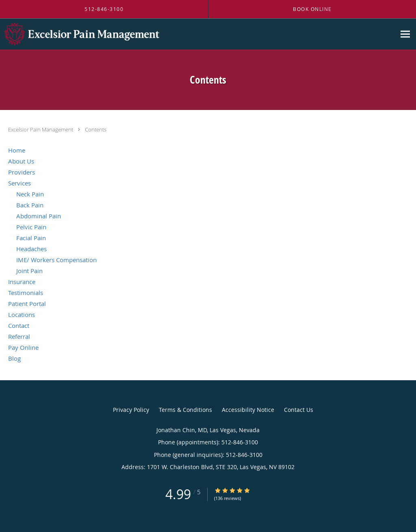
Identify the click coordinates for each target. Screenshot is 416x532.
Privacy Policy (131, 410)
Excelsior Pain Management (41, 129)
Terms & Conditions (185, 410)
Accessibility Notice (248, 410)
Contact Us (299, 410)
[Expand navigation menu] (405, 34)
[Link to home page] (80, 34)
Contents (96, 129)
